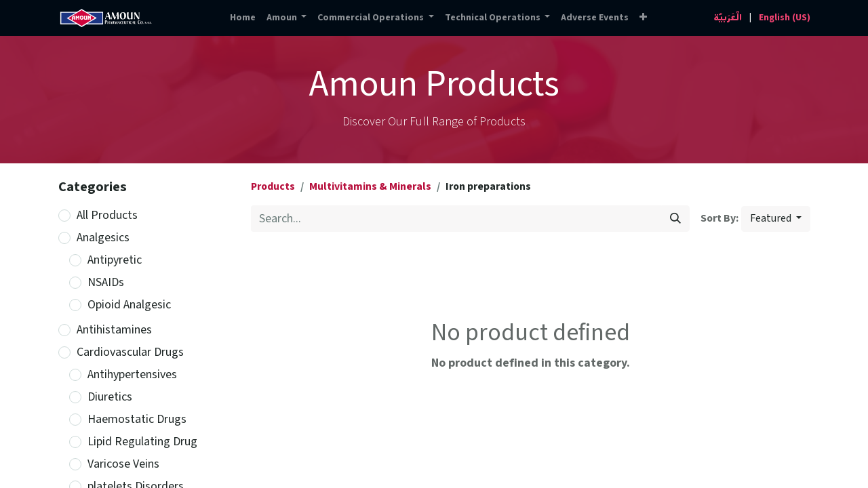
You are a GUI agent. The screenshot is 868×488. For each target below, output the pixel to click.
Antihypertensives (132, 374)
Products (273, 187)
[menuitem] (243, 18)
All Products (107, 215)
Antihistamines (114, 330)
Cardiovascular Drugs (130, 352)
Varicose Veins (123, 464)
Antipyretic (115, 260)
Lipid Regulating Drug (142, 442)
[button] (643, 18)
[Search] (675, 219)
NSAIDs (106, 282)
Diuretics (110, 397)
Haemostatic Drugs (137, 419)
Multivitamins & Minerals (370, 187)
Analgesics (103, 238)
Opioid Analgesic (129, 305)
